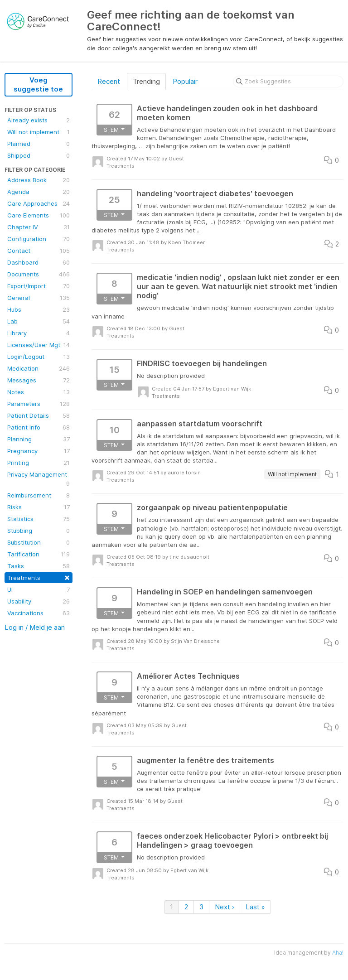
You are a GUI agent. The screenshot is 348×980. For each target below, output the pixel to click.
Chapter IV (39, 227)
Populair (185, 81)
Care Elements (39, 215)
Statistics (39, 519)
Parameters (39, 404)
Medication (39, 368)
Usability (39, 601)
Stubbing (39, 531)
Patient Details (39, 415)
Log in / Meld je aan (35, 627)
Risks (39, 507)
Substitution (39, 542)
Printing (39, 463)
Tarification (39, 554)
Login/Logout (39, 357)
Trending (146, 81)
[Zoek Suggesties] (288, 82)
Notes (39, 392)
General (39, 298)
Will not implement (39, 132)
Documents (39, 274)
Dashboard (39, 262)
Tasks (39, 566)
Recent (109, 81)
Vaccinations (39, 613)
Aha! (338, 953)
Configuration (39, 239)
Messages (39, 380)
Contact (39, 251)
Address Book (39, 180)
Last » (255, 907)
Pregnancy (39, 451)
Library (39, 333)
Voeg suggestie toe (38, 84)
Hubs (39, 309)
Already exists (39, 120)
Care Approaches (39, 203)
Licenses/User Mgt (39, 345)
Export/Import (39, 286)
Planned (39, 144)
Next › (225, 907)
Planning (39, 439)
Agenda (39, 192)
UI (39, 589)
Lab (39, 321)
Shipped (39, 155)
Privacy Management (39, 479)
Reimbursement (39, 495)
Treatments (39, 577)
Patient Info (39, 427)
